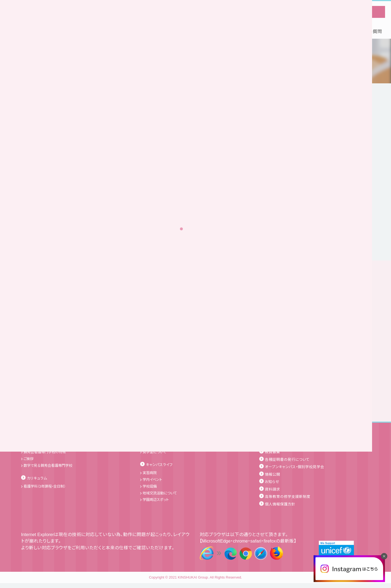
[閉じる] (384, 556)
